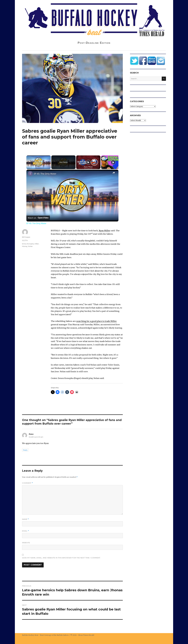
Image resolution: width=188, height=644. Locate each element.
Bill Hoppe (26, 237)
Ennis (24, 244)
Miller (37, 244)
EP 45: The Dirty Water (45, 174)
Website (26, 543)
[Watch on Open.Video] (38, 218)
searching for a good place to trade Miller (96, 321)
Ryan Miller (104, 231)
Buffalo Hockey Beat (30, 635)
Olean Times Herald (86, 635)
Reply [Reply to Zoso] (25, 450)
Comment (28, 483)
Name (25, 519)
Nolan (30, 246)
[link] (30, 174)
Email (25, 531)
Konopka (30, 244)
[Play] (88, 162)
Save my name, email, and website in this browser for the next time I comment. (61, 558)
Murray (25, 246)
